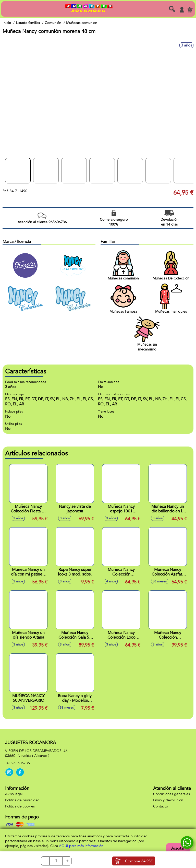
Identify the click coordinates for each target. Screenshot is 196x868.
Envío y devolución (168, 800)
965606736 (21, 763)
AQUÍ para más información (81, 846)
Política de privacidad (22, 800)
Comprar (139, 861)
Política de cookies (20, 806)
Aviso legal (14, 794)
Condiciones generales (171, 794)
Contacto (161, 806)
